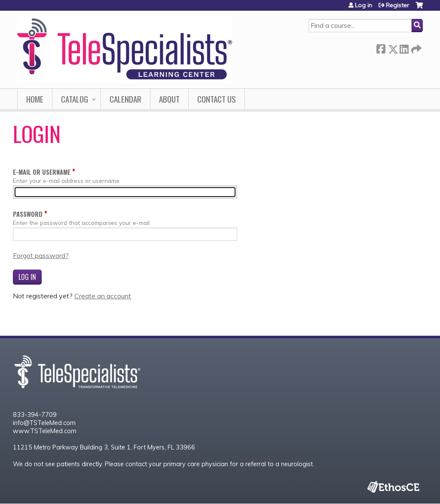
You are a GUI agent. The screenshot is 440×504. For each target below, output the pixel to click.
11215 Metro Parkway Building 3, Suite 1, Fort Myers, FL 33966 (104, 447)
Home (35, 99)
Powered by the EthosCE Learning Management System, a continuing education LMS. (393, 486)
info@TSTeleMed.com (44, 423)
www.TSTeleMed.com (45, 431)
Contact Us (217, 99)
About (169, 99)
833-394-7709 (35, 415)
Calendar (125, 99)
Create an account (103, 296)
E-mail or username (42, 172)
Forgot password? (41, 255)
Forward (416, 47)
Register (397, 5)
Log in (364, 5)
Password (28, 214)
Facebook (381, 47)
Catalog (75, 99)
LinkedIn (404, 47)
